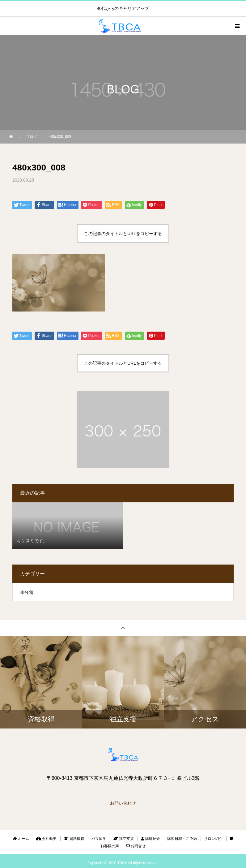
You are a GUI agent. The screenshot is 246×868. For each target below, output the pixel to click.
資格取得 (74, 839)
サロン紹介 (213, 839)
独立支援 (124, 839)
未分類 (27, 592)
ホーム (21, 839)
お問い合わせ (123, 803)
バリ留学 (99, 839)
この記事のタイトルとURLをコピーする (123, 234)
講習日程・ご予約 (182, 839)
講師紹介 (151, 839)
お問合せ (136, 846)
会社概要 (46, 839)
